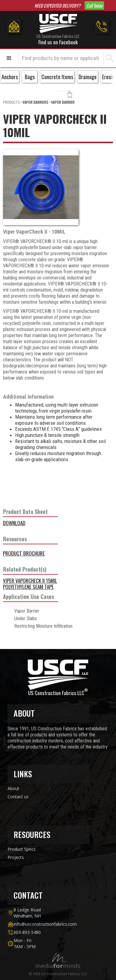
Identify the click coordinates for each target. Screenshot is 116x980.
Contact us (18, 797)
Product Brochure (24, 553)
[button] (9, 58)
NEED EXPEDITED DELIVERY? (57, 5)
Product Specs (22, 849)
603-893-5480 (27, 932)
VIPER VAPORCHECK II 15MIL (30, 581)
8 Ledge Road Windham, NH (27, 913)
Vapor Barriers (35, 102)
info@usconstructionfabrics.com (45, 924)
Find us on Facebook (58, 42)
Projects (16, 857)
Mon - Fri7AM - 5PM (25, 943)
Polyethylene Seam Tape (28, 587)
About (13, 788)
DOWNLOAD (14, 523)
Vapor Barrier (63, 102)
